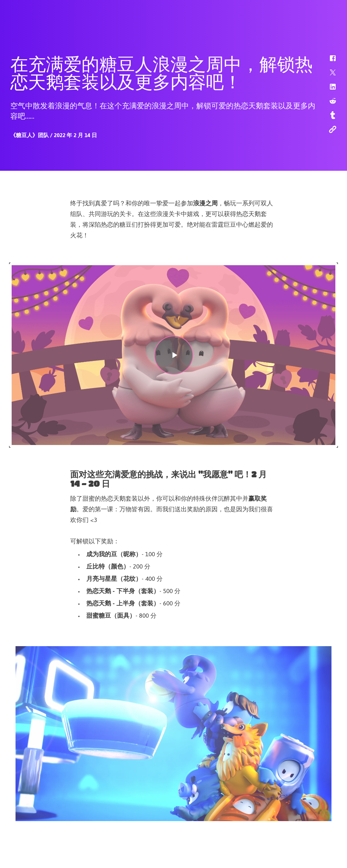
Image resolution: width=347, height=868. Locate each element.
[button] (329, 61)
